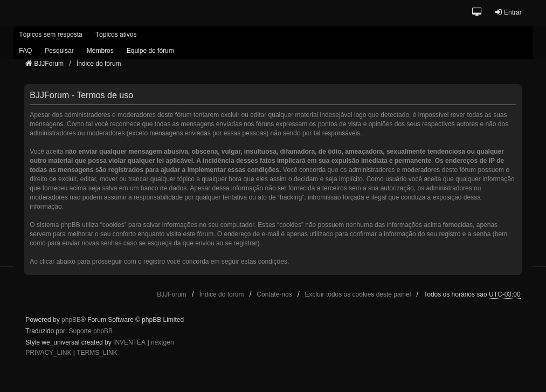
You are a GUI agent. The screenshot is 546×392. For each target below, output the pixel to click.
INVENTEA (129, 342)
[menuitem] (48, 353)
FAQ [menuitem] (25, 51)
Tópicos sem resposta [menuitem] (50, 35)
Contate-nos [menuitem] (274, 294)
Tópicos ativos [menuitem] (116, 35)
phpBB (71, 320)
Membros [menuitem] (100, 51)
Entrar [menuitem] (508, 12)
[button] (477, 13)
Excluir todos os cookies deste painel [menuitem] (358, 294)
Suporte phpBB (91, 331)
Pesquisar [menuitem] (59, 51)
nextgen (163, 342)
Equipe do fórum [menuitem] (150, 51)
